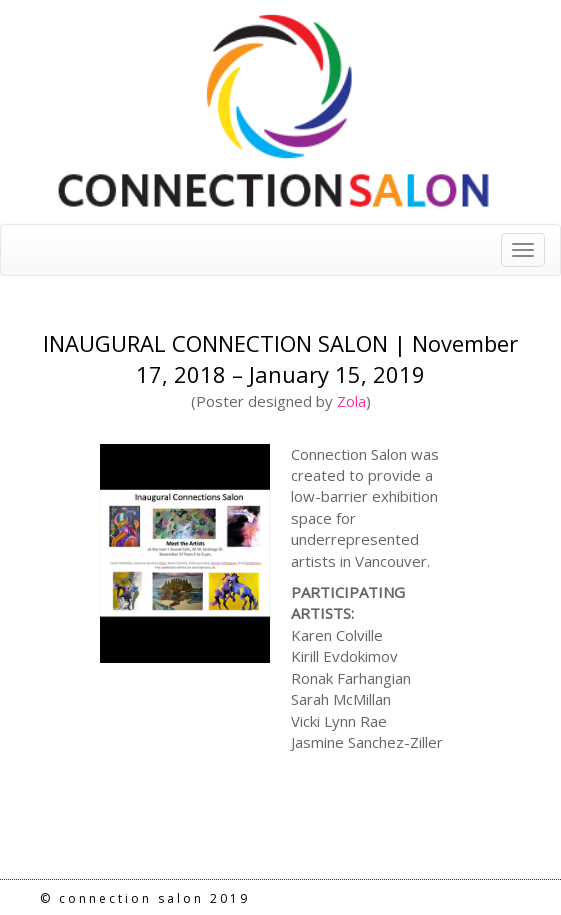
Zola (351, 401)
